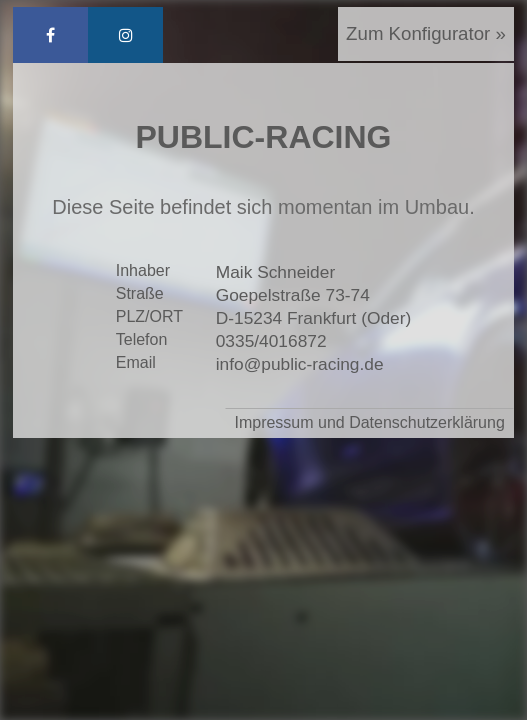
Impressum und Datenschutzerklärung (369, 422)
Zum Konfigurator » (426, 33)
